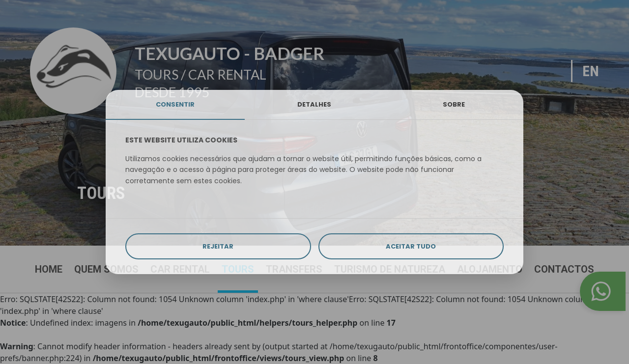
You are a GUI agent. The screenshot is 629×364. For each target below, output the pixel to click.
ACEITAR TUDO (411, 246)
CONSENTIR (175, 104)
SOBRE (454, 104)
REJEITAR (218, 246)
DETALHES (314, 104)
